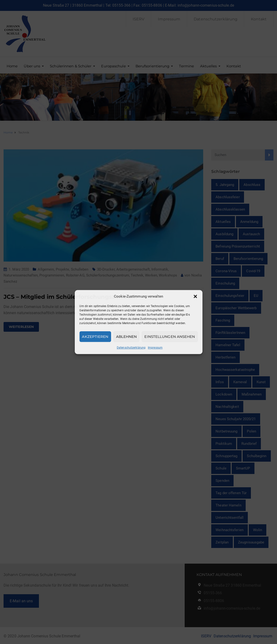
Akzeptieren (95, 337)
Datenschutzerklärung (131, 348)
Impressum (155, 348)
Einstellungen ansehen (170, 337)
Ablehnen (127, 337)
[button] (195, 296)
